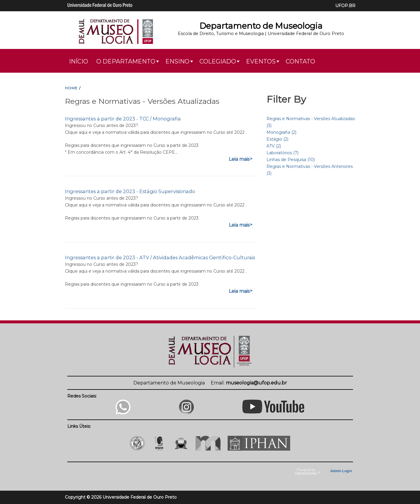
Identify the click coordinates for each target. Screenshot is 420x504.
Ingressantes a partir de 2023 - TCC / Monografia (123, 119)
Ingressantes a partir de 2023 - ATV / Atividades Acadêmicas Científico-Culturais (160, 257)
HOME (71, 88)
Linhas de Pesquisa (291, 160)
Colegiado (218, 61)
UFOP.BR (345, 6)
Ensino (177, 61)
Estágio (277, 139)
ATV (274, 146)
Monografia (281, 132)
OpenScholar (308, 472)
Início (79, 61)
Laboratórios (282, 153)
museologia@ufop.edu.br (256, 383)
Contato (300, 61)
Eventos (261, 61)
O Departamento (126, 61)
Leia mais (241, 159)
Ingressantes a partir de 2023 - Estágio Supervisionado (130, 191)
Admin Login (341, 471)
